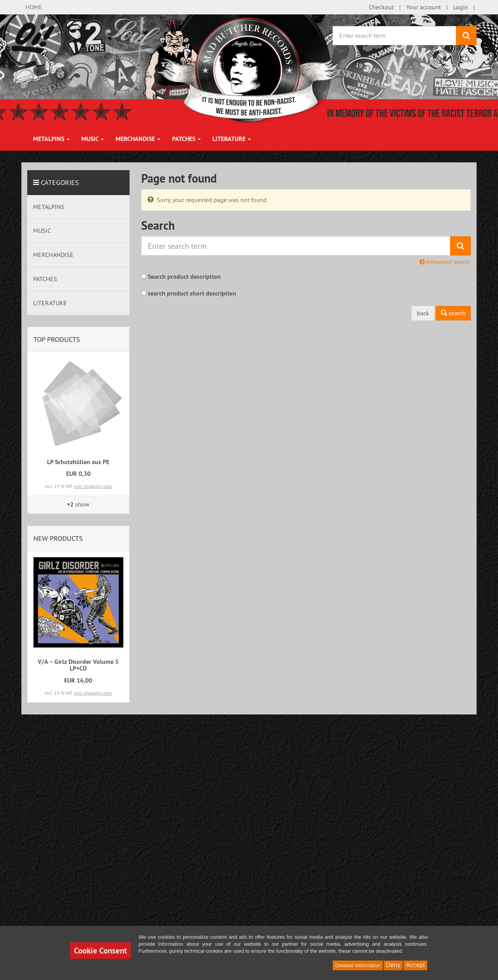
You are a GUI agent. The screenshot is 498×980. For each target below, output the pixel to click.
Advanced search (445, 262)
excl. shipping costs (93, 486)
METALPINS (51, 139)
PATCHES (186, 139)
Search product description (184, 277)
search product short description (192, 293)
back (423, 313)
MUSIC (93, 139)
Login (461, 7)
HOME (34, 7)
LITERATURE (232, 139)
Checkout (381, 7)
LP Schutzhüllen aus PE (78, 462)
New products (58, 538)
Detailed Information (358, 965)
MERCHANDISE (138, 139)
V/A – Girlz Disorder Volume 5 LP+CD (78, 665)
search (453, 313)
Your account (423, 7)
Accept (415, 965)
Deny (393, 965)
